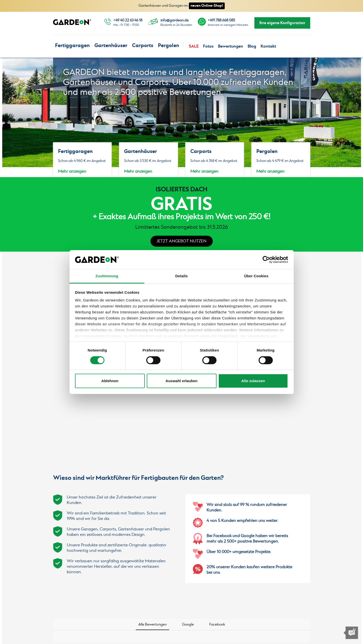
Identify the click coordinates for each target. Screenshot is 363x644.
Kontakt (268, 46)
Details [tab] (182, 276)
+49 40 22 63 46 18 (128, 20)
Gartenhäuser (111, 45)
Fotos (208, 46)
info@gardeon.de (175, 20)
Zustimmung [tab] (107, 276)
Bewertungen (231, 46)
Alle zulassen (253, 381)
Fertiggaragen (72, 45)
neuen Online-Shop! (207, 6)
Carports (143, 45)
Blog (252, 46)
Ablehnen (110, 381)
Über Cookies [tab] (256, 276)
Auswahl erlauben (181, 381)
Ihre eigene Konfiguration (282, 23)
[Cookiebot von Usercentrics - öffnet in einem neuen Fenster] (266, 260)
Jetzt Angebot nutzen (181, 241)
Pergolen (169, 45)
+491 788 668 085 (221, 20)
